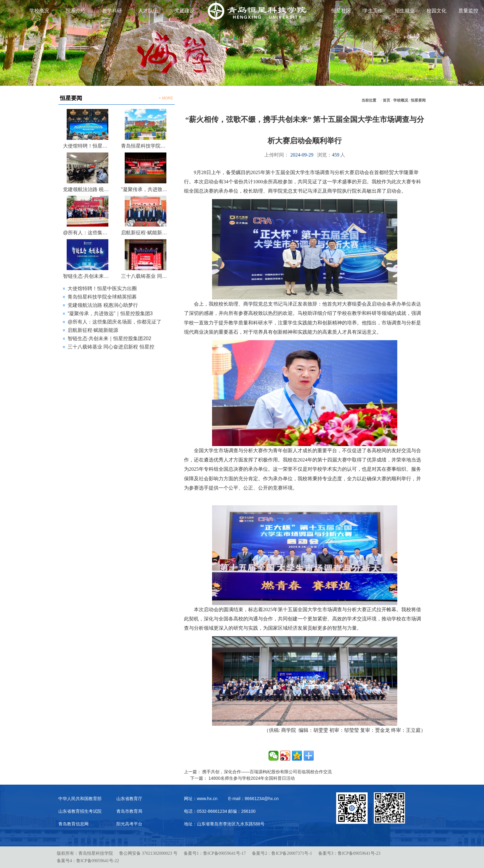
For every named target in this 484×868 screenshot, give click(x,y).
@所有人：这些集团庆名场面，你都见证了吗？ (87, 233)
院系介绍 (76, 11)
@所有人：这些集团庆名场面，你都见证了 (115, 322)
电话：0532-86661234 (206, 811)
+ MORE (166, 98)
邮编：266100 (242, 811)
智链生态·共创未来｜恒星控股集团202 (109, 338)
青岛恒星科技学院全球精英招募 (145, 146)
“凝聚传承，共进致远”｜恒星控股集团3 (110, 313)
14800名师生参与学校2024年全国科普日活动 (252, 778)
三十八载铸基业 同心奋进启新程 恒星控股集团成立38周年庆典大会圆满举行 (145, 276)
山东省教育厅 (129, 799)
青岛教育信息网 (73, 824)
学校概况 (39, 11)
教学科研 (112, 11)
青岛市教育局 (129, 811)
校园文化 (436, 11)
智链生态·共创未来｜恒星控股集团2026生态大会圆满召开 (87, 276)
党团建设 (185, 11)
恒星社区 (341, 11)
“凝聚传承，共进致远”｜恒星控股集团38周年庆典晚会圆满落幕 (145, 189)
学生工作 (373, 11)
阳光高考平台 (129, 824)
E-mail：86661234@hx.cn (253, 799)
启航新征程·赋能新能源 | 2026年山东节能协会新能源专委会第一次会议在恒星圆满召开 (145, 233)
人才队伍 (148, 11)
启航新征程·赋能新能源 (93, 330)
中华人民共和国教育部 (80, 799)
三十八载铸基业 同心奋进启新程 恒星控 (111, 347)
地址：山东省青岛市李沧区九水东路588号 (224, 824)
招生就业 (405, 11)
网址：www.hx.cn (201, 799)
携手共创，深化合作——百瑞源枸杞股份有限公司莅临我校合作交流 (267, 772)
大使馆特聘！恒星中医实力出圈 (87, 146)
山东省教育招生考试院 (80, 811)
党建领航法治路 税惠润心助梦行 (87, 189)
